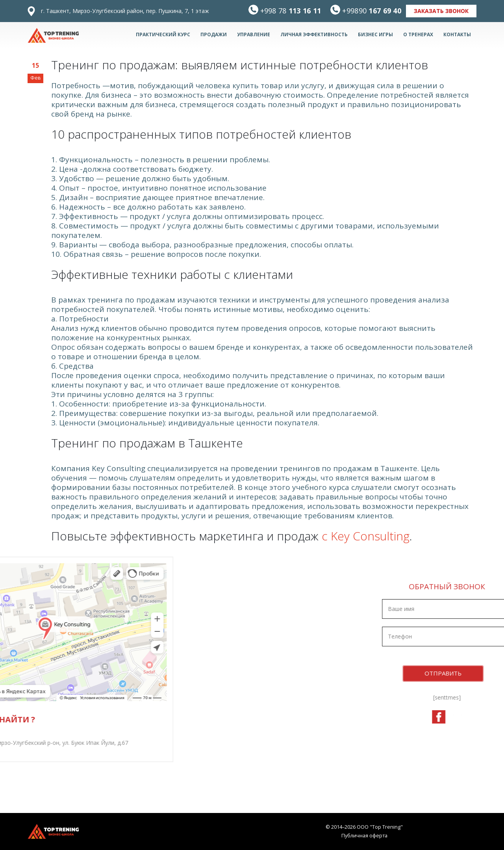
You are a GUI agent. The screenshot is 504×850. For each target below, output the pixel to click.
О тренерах (418, 34)
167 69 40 (372, 11)
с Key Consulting (366, 536)
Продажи (214, 34)
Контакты (457, 34)
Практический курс (163, 34)
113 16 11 (291, 11)
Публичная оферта (364, 836)
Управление (254, 34)
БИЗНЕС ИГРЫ (375, 34)
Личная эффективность (314, 34)
